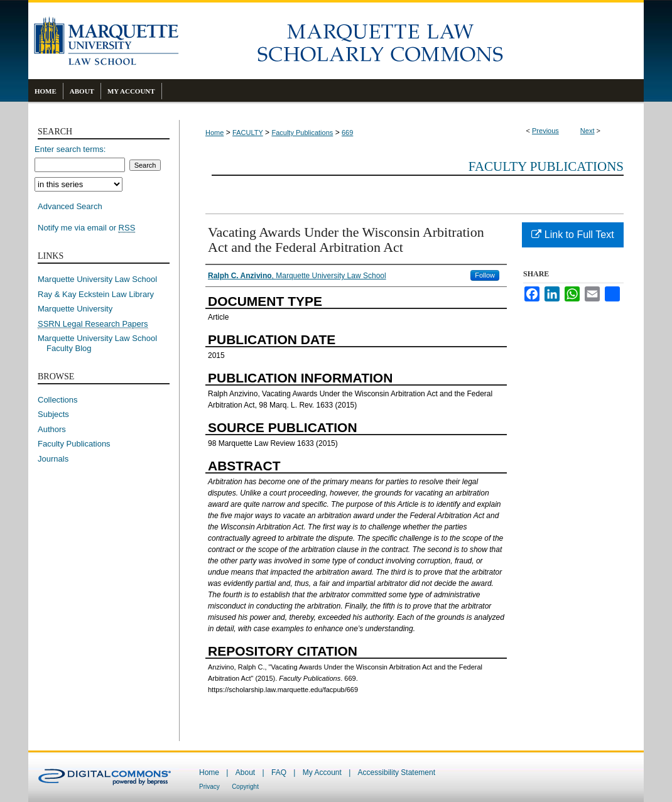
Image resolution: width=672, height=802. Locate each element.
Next (588, 131)
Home (214, 133)
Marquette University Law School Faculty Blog (102, 343)
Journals (53, 459)
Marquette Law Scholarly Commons (411, 41)
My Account (322, 772)
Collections (58, 400)
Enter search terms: (70, 149)
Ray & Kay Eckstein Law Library (96, 294)
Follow (485, 275)
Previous (545, 131)
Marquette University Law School (97, 279)
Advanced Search (70, 206)
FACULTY (248, 133)
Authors (52, 429)
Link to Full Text (572, 235)
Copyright (245, 787)
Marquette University (75, 309)
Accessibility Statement (397, 772)
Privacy (209, 787)
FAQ (279, 772)
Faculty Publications (302, 133)
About (245, 772)
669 (347, 133)
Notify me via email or (86, 228)
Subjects (53, 414)
